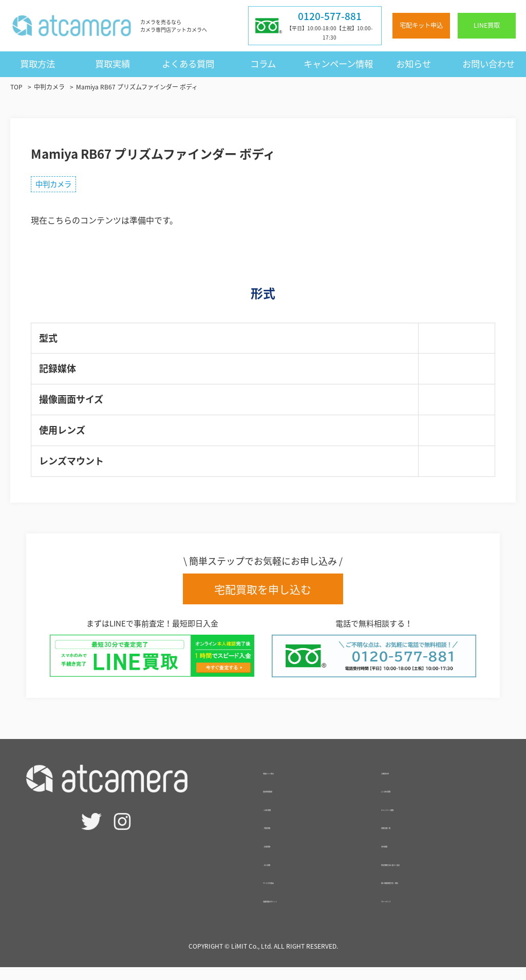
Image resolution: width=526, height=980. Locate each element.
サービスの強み (292, 893)
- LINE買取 (283, 820)
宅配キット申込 (421, 25)
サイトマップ (406, 912)
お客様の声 (402, 784)
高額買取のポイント (300, 912)
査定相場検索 (288, 802)
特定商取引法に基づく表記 (430, 875)
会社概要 (398, 857)
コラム (263, 64)
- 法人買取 (282, 875)
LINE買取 (487, 25)
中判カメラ (59, 186)
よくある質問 (188, 64)
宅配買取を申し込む (263, 594)
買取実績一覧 (406, 838)
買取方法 (37, 64)
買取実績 (112, 64)
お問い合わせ (489, 64)
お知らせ (414, 64)
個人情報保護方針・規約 (426, 893)
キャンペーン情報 (338, 64)
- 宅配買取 (282, 838)
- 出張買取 (282, 857)
